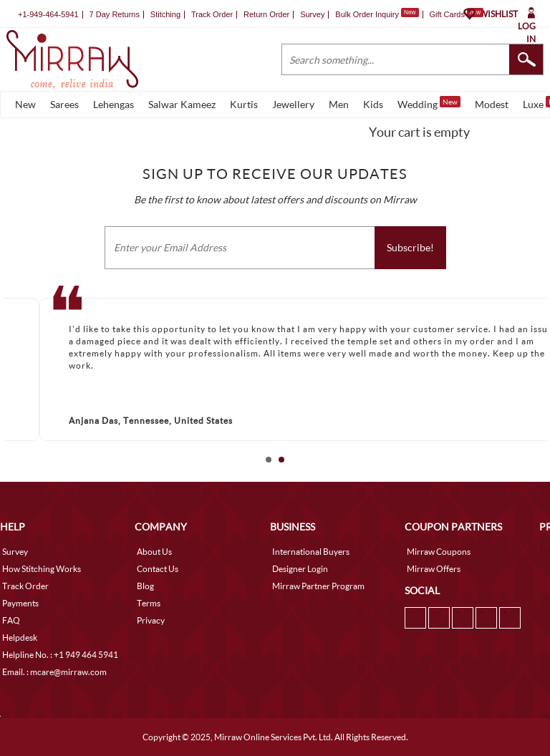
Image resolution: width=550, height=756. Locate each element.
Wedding (429, 103)
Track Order (212, 14)
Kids (373, 104)
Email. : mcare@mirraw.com (54, 672)
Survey (312, 14)
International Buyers (311, 552)
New (25, 104)
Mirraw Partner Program (318, 586)
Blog (145, 586)
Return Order (266, 14)
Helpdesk (20, 638)
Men (339, 104)
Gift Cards (456, 14)
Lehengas (114, 104)
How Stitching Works (42, 569)
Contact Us (158, 569)
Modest (492, 104)
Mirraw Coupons (439, 552)
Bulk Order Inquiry (367, 14)
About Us (154, 552)
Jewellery (293, 104)
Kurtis (244, 104)
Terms (149, 603)
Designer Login (300, 569)
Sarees (64, 104)
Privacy (151, 620)
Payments (20, 603)
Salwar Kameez (182, 104)
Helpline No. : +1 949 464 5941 (60, 655)
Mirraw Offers (434, 569)
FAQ (11, 620)
